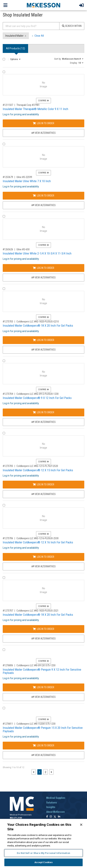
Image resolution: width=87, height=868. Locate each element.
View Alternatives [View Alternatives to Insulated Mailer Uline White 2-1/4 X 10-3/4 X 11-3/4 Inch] (44, 277)
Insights (51, 807)
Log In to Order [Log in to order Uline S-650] (43, 268)
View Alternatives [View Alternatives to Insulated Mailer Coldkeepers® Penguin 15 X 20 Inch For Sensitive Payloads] (44, 755)
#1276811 (8, 724)
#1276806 (8, 665)
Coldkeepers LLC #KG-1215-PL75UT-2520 (37, 466)
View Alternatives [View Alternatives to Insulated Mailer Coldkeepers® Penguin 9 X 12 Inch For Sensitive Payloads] (44, 697)
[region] (43, 843)
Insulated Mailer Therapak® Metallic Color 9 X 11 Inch (35, 109)
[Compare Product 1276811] (4, 708)
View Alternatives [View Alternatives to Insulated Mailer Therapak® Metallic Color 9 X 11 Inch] (44, 133)
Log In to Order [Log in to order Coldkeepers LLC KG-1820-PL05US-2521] (43, 629)
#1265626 (8, 249)
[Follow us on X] (55, 817)
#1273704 (8, 394)
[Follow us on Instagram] (51, 817)
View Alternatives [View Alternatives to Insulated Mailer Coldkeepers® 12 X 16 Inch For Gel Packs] (44, 566)
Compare (43, 101)
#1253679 (8, 177)
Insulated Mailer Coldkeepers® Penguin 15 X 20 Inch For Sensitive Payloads (43, 729)
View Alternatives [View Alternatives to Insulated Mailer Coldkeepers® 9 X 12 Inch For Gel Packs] (44, 422)
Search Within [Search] (72, 26)
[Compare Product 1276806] (4, 650)
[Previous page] (34, 772)
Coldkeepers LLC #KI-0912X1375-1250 (36, 665)
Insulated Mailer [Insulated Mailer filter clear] (14, 36)
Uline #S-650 (23, 249)
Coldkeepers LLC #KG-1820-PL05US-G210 (38, 322)
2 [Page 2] (45, 772)
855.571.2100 (16, 818)
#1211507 (8, 105)
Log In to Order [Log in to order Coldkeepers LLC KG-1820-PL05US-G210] (43, 340)
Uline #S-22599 (24, 177)
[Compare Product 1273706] (4, 505)
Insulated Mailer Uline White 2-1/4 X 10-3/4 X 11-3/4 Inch (37, 253)
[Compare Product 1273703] (4, 289)
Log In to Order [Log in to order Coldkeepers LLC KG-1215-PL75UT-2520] (43, 484)
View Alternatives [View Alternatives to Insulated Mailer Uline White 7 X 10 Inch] (44, 205)
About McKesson (55, 812)
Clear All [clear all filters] (39, 36)
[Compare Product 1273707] (4, 578)
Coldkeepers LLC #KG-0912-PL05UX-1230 (38, 394)
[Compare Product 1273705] (4, 433)
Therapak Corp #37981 (28, 105)
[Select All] (4, 59)
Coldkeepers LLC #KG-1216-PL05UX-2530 (38, 538)
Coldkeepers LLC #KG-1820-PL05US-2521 (38, 611)
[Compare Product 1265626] (4, 216)
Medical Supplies (56, 798)
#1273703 (8, 322)
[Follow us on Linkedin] (59, 817)
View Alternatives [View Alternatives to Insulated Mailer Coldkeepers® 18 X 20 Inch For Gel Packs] (44, 350)
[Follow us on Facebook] (47, 817)
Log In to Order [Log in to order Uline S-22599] (43, 196)
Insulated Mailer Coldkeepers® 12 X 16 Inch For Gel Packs (38, 542)
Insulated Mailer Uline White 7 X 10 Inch (27, 181)
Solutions (52, 803)
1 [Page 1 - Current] (40, 772)
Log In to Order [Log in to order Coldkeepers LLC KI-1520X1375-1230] (43, 745)
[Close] (81, 825)
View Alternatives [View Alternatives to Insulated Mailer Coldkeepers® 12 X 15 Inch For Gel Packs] (44, 494)
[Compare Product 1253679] (4, 144)
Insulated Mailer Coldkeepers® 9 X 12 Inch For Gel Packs (37, 398)
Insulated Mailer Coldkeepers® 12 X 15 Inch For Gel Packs (38, 470)
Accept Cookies (44, 862)
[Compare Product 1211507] (4, 72)
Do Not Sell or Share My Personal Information (43, 853)
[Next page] (51, 772)
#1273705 (8, 466)
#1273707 (8, 611)
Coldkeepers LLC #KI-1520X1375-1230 (36, 724)
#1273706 (8, 538)
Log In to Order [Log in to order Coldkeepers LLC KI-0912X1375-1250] (43, 687)
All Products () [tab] (15, 48)
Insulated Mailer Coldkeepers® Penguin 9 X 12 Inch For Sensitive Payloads (42, 671)
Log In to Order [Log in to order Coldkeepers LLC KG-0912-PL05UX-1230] (43, 412)
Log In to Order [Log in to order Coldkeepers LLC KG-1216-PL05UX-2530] (43, 557)
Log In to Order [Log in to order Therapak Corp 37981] (43, 123)
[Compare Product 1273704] (4, 361)
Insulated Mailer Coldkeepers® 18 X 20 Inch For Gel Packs (38, 326)
